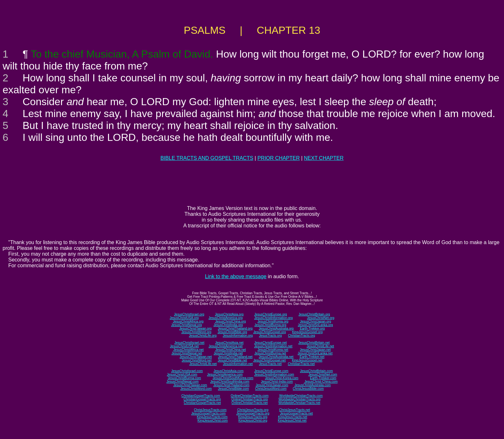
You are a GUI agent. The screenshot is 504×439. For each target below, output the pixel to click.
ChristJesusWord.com (271, 389)
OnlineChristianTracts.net (249, 403)
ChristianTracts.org (301, 336)
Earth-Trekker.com (323, 378)
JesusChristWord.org (196, 332)
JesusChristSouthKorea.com (233, 378)
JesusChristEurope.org (271, 314)
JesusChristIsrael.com (187, 371)
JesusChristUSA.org (184, 318)
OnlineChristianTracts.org (250, 399)
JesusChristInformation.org (274, 318)
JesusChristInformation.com (274, 375)
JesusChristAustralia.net (276, 357)
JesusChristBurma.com (184, 378)
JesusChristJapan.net (315, 350)
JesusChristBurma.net (270, 353)
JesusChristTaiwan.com (190, 385)
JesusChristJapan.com (272, 385)
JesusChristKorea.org (273, 321)
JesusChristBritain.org (314, 314)
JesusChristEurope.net (270, 343)
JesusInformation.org (238, 336)
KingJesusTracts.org (253, 417)
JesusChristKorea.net (273, 350)
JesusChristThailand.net (235, 357)
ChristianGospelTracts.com (201, 396)
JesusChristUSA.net (184, 346)
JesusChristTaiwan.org (196, 329)
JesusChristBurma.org (270, 325)
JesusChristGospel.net (270, 360)
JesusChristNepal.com (183, 382)
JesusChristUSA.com (182, 375)
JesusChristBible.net (232, 360)
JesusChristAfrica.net (188, 350)
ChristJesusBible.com (308, 389)
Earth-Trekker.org (312, 329)
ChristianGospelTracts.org (202, 399)
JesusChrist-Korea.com (282, 378)
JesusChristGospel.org (270, 332)
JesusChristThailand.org (235, 329)
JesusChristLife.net (320, 346)
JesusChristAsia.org (229, 314)
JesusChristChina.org (230, 321)
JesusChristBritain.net (314, 343)
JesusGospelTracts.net (296, 413)
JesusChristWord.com (196, 389)
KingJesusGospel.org (307, 332)
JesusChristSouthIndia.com (230, 382)
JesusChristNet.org (321, 318)
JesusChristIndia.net (228, 353)
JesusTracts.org (270, 336)
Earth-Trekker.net (312, 357)
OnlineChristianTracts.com (250, 396)
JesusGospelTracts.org (253, 413)
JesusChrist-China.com (321, 382)
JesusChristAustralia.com (313, 385)
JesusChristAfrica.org (188, 321)
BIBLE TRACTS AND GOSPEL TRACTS (207, 158)
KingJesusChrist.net (292, 421)
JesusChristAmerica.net (226, 346)
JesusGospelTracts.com (208, 413)
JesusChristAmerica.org (226, 318)
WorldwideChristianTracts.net (299, 403)
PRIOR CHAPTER (279, 158)
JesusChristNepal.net (187, 353)
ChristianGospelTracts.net (202, 403)
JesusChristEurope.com (271, 371)
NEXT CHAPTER (324, 158)
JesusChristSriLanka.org (315, 325)
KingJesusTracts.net (292, 417)
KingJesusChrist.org (253, 421)
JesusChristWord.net (197, 360)
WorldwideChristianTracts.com (301, 396)
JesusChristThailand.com (231, 385)
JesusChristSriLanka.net (315, 353)
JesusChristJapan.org (315, 321)
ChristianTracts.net (301, 364)
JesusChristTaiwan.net (196, 357)
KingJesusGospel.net (307, 360)
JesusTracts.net (270, 364)
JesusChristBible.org (232, 332)
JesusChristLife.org (203, 336)
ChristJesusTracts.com (210, 410)
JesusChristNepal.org (186, 325)
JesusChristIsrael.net (189, 343)
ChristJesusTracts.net (294, 410)
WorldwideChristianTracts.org (299, 399)
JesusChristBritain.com (316, 371)
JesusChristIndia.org (228, 325)
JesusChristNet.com (323, 375)
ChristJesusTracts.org (253, 410)
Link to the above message (236, 276)
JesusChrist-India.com (277, 382)
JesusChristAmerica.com (225, 375)
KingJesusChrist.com (212, 421)
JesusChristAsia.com (228, 371)
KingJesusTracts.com (212, 417)
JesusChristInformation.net (273, 346)
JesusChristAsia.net (229, 343)
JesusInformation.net (238, 364)
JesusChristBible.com (233, 389)
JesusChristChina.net (231, 350)
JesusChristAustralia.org (276, 329)
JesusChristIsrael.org (189, 314)
